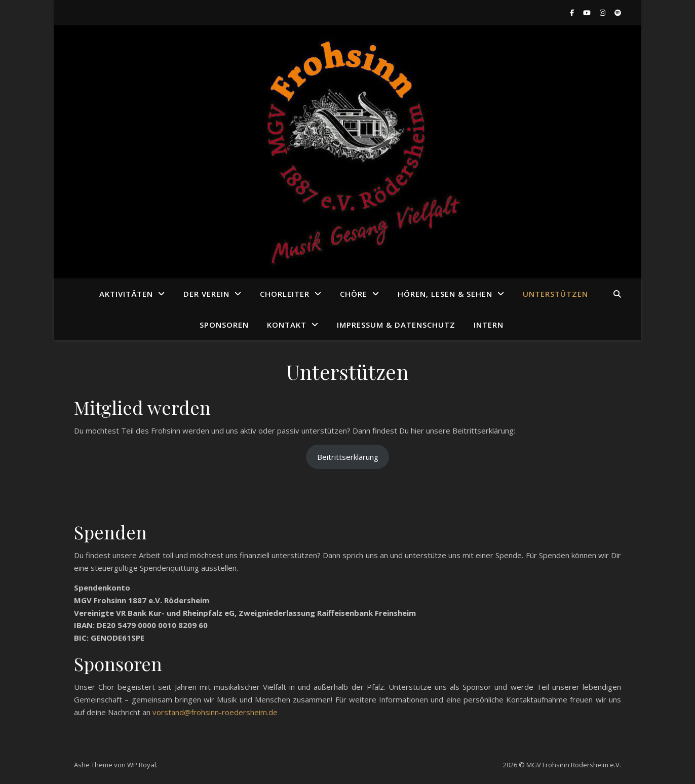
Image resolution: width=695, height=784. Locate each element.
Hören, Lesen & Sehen (445, 294)
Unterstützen (555, 294)
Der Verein (206, 294)
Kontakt (287, 325)
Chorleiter (285, 294)
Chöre (354, 294)
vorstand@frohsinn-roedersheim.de (215, 712)
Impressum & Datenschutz (396, 325)
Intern (489, 325)
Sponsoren (224, 325)
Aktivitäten (126, 294)
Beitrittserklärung (348, 457)
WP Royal (142, 765)
